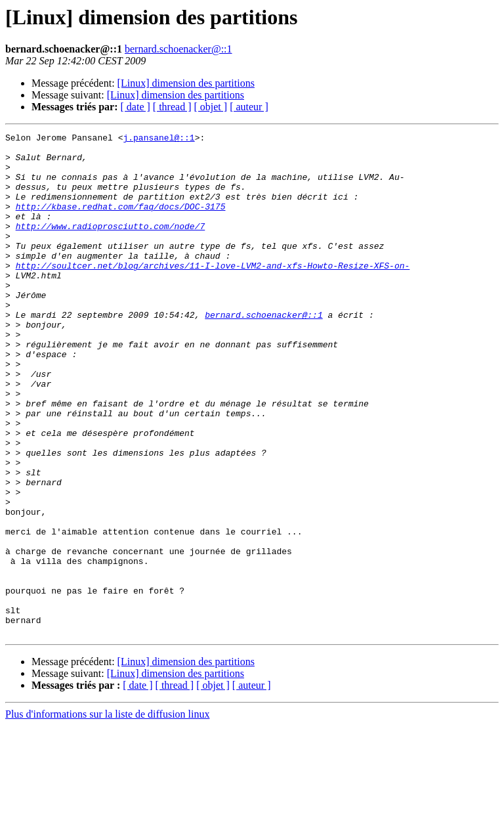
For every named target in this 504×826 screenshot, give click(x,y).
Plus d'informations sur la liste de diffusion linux (107, 815)
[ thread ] (172, 107)
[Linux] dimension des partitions (186, 83)
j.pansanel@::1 (158, 139)
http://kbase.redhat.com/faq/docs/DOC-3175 (121, 222)
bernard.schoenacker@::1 (178, 49)
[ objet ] (210, 107)
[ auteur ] (249, 107)
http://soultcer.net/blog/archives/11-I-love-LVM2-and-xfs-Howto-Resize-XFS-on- (213, 293)
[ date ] (136, 107)
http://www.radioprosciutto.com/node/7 (111, 246)
